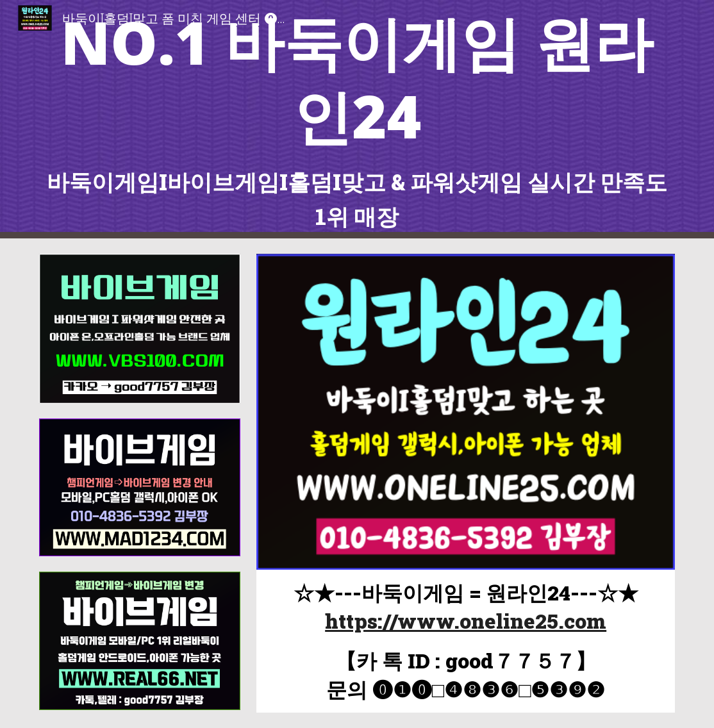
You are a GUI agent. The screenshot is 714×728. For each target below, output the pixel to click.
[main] (357, 119)
